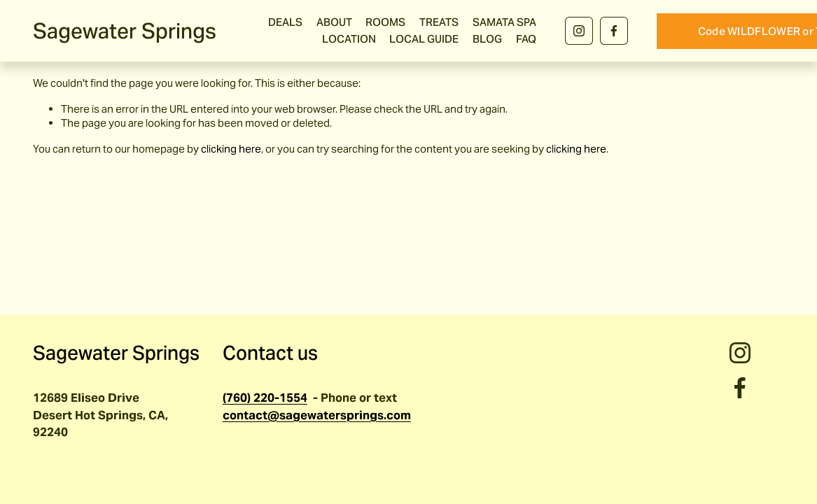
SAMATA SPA (504, 22)
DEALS (285, 22)
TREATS (439, 22)
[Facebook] (614, 31)
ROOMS (385, 22)
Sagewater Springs (125, 31)
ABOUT (334, 22)
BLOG (487, 39)
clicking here (231, 149)
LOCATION (349, 39)
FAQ (526, 39)
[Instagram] (579, 31)
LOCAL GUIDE (424, 39)
